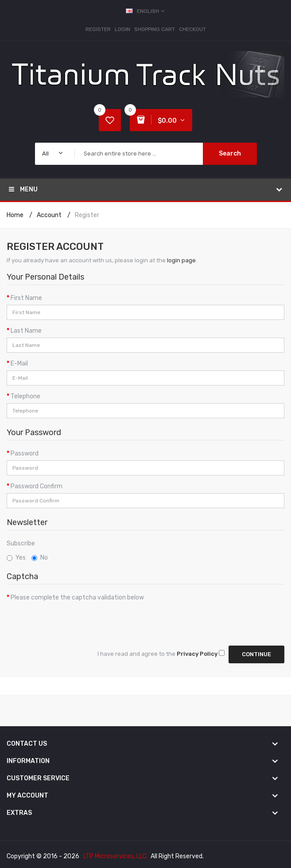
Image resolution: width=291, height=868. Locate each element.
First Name (26, 298)
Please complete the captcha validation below (77, 597)
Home (15, 215)
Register (98, 29)
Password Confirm (37, 486)
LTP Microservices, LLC (115, 856)
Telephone (25, 396)
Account (49, 215)
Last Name (26, 331)
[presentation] (74, 622)
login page (181, 260)
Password (25, 453)
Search (230, 154)
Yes (16, 558)
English (146, 11)
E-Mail (19, 364)
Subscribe (21, 543)
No (40, 558)
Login (122, 29)
